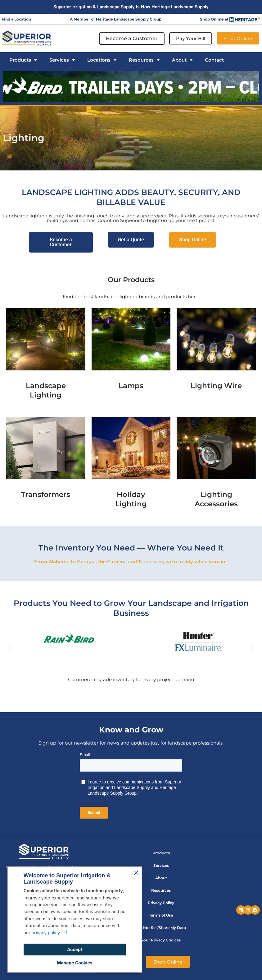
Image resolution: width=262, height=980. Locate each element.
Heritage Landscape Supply (180, 7)
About (182, 60)
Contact (214, 60)
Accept (75, 949)
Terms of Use (161, 915)
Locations (102, 60)
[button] (10, 87)
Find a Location (16, 19)
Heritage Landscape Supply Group (129, 19)
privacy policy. (49, 933)
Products (23, 60)
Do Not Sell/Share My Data (161, 928)
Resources (144, 60)
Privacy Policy (161, 903)
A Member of (83, 19)
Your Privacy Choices (161, 940)
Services (62, 60)
